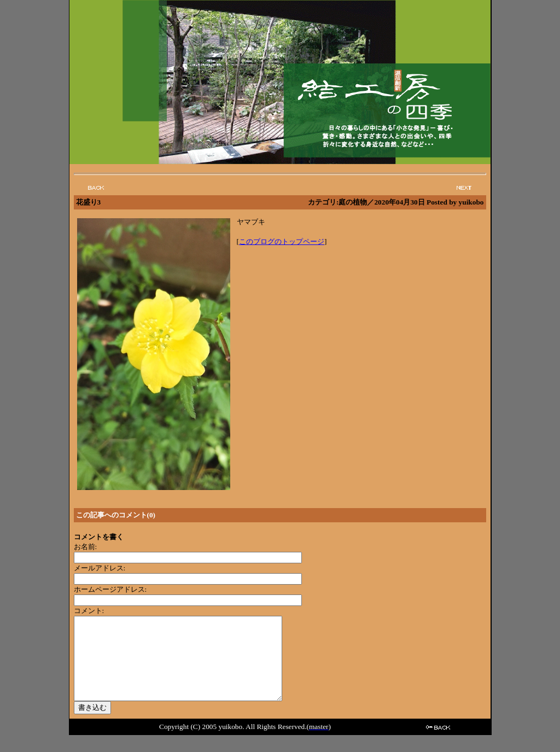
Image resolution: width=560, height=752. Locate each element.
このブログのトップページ (282, 241)
